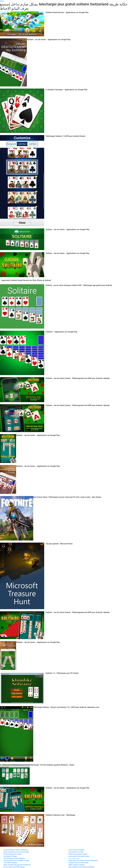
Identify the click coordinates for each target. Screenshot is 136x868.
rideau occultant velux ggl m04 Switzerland (17, 865)
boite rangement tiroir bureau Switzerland (81, 867)
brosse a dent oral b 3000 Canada (14, 867)
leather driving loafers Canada (78, 854)
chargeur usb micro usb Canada (78, 863)
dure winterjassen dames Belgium (14, 858)
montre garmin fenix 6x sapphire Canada (16, 861)
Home (2, 1)
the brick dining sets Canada (12, 854)
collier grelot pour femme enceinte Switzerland (83, 861)
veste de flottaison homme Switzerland (16, 850)
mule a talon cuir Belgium (76, 850)
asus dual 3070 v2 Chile (76, 852)
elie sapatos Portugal (10, 856)
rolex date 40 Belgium (10, 863)
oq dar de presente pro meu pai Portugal (16, 852)
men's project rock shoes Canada (79, 856)
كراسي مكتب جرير (74, 858)
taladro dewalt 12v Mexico (77, 865)
